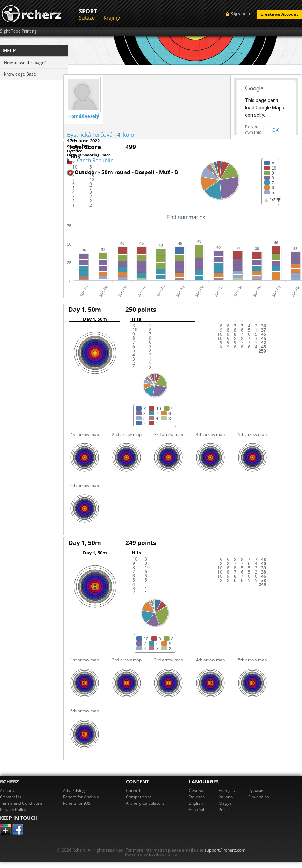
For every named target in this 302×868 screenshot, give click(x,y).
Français (227, 791)
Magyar (226, 803)
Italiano (226, 797)
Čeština (196, 791)
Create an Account (279, 14)
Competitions (139, 797)
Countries (135, 791)
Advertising (74, 791)
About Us (9, 791)
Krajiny (112, 18)
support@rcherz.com (225, 850)
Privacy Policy (13, 809)
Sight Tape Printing (18, 31)
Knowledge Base (20, 74)
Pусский (256, 791)
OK (275, 130)
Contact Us (11, 797)
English (196, 803)
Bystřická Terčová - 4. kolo (101, 135)
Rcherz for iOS (77, 803)
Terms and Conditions (21, 803)
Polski (224, 809)
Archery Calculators (145, 803)
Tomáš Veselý (84, 116)
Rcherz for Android (81, 797)
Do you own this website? (253, 133)
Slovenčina (259, 797)
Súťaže (87, 18)
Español (196, 809)
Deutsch (197, 797)
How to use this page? (25, 62)
